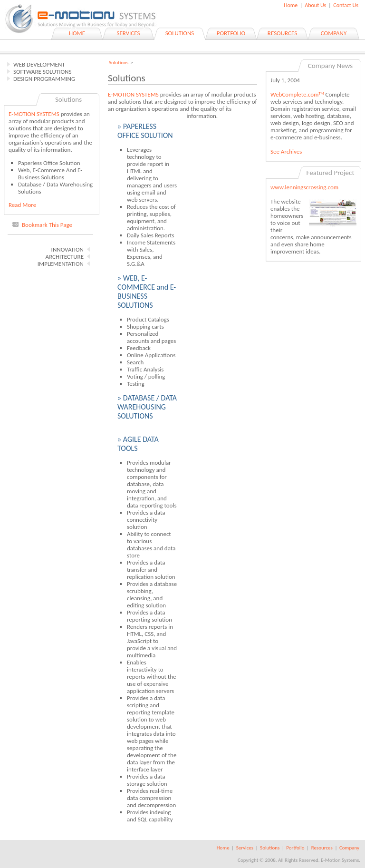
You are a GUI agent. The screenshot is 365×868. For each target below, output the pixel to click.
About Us (315, 5)
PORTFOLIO (231, 33)
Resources (322, 848)
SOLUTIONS (180, 33)
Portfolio (295, 848)
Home (291, 5)
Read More (22, 205)
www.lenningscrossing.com (304, 187)
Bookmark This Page (47, 225)
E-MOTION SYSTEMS (34, 114)
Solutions (119, 63)
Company (349, 848)
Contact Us (346, 5)
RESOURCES (282, 33)
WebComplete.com (297, 94)
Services (245, 848)
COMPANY (334, 33)
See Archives (286, 151)
